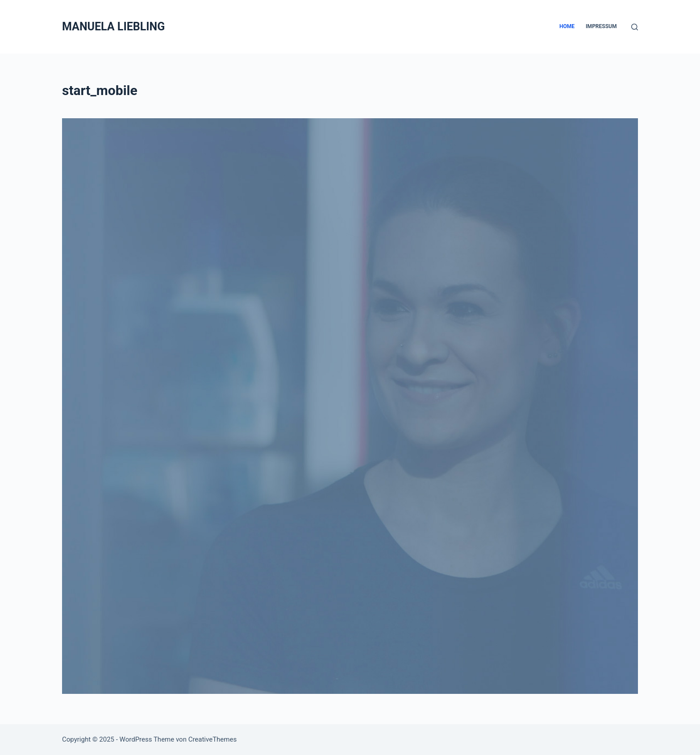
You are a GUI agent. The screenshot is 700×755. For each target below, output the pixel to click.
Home (567, 26)
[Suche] (635, 27)
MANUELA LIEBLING (113, 27)
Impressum (601, 26)
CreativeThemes (213, 739)
